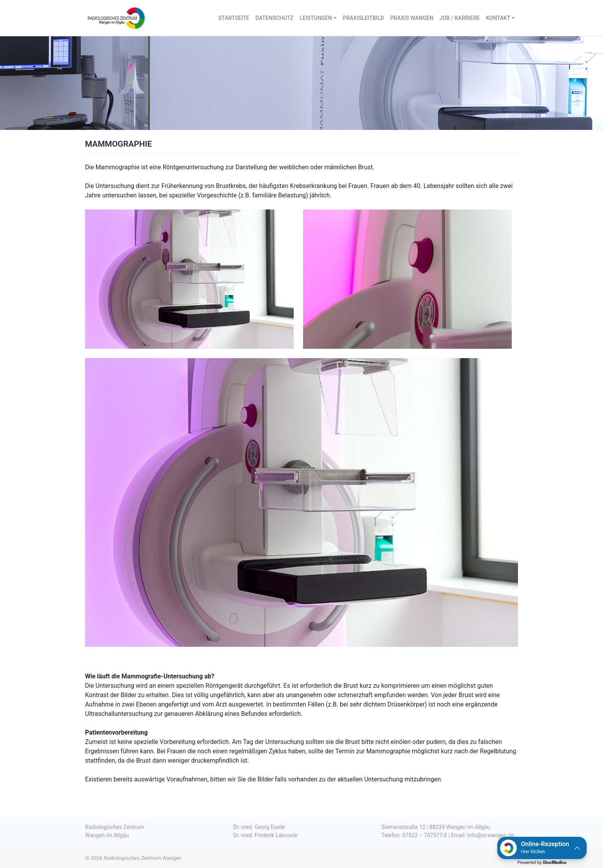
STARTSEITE (234, 18)
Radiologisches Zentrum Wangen (143, 858)
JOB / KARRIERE (460, 18)
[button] (542, 848)
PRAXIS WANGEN (411, 18)
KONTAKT (498, 18)
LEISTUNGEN (316, 18)
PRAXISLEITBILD (364, 18)
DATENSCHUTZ (274, 18)
